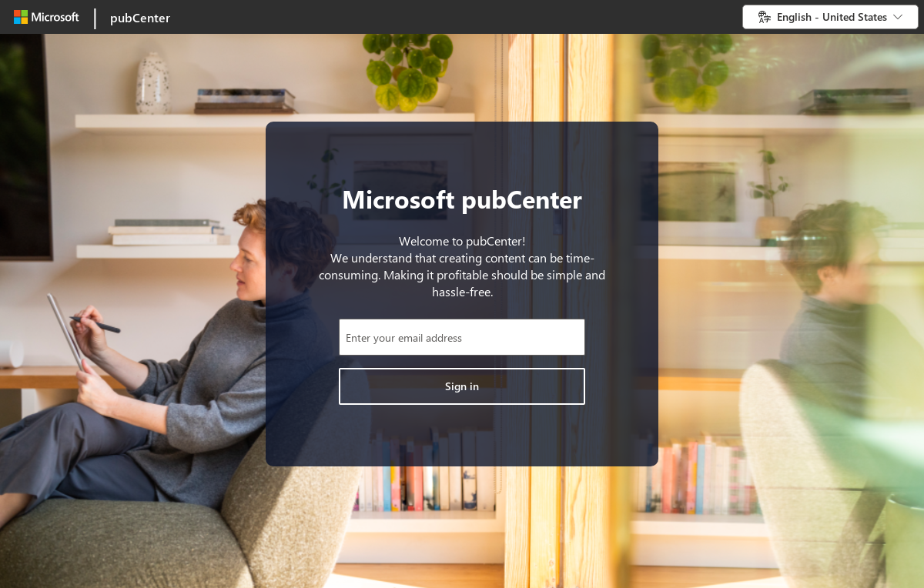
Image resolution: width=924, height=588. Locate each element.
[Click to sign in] (462, 386)
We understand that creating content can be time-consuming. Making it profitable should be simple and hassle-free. (462, 274)
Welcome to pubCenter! (462, 241)
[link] (91, 17)
